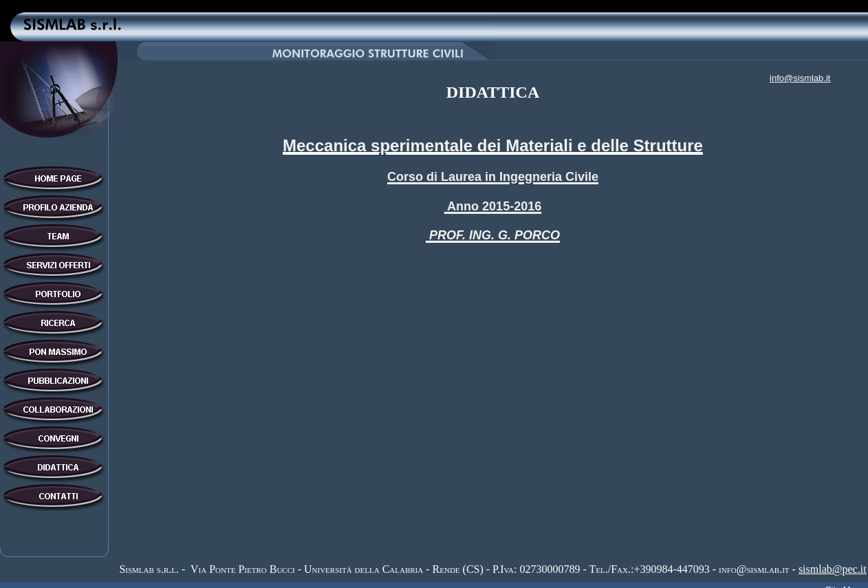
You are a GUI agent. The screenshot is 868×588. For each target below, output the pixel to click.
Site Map (843, 581)
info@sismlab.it (800, 78)
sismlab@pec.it (833, 564)
